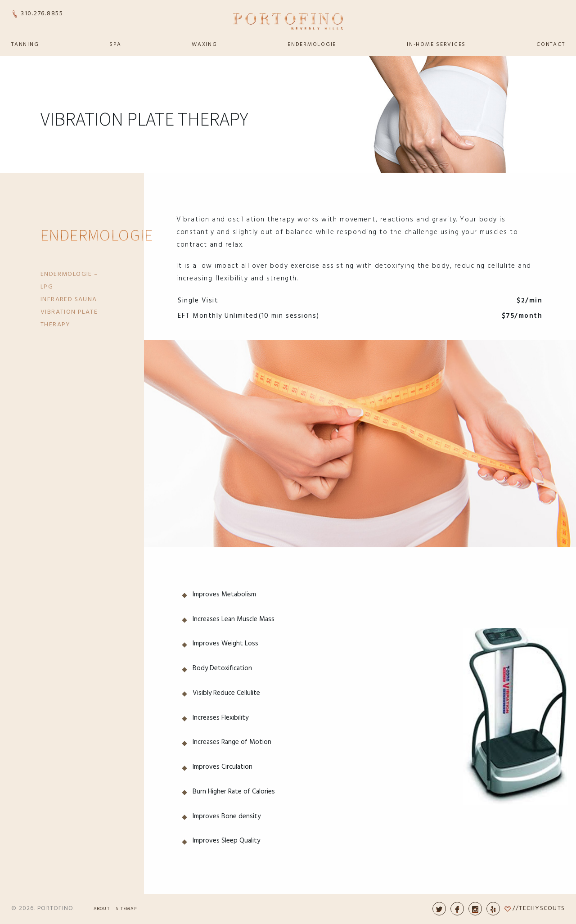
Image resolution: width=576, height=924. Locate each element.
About (102, 909)
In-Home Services (436, 45)
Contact (551, 45)
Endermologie (312, 45)
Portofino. (56, 908)
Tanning (25, 45)
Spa (115, 45)
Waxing (205, 45)
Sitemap (126, 909)
